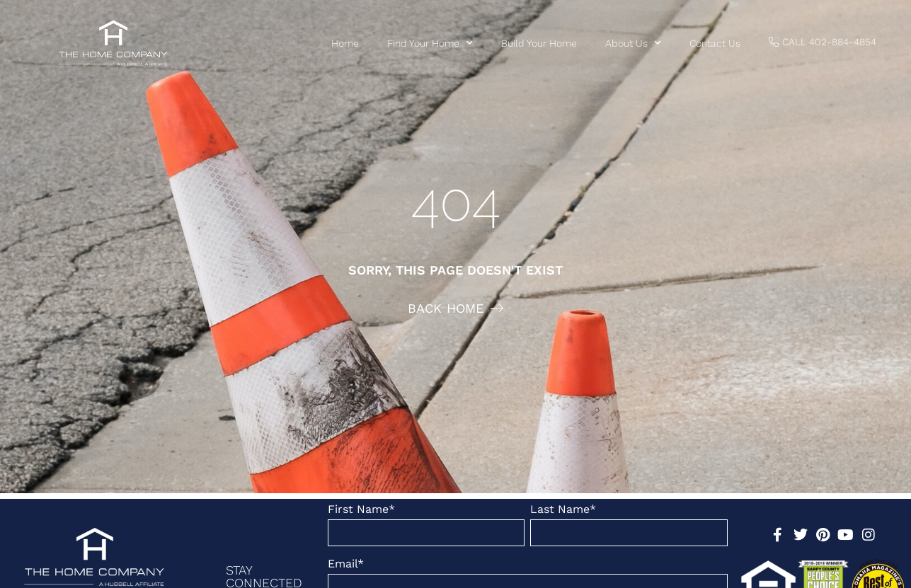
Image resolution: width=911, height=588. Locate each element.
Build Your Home (539, 43)
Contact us (715, 43)
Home (345, 43)
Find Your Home (430, 43)
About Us (633, 43)
